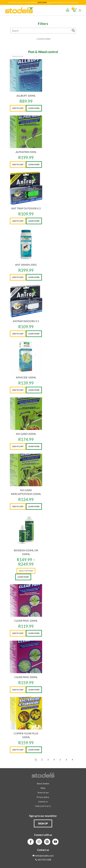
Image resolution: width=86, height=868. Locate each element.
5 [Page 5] (60, 760)
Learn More (34, 108)
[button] (43, 823)
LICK (50, 2)
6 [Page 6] (66, 760)
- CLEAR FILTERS (43, 39)
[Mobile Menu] (80, 10)
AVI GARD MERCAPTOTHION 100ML (26, 492)
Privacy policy (43, 797)
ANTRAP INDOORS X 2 (26, 321)
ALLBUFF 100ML (26, 96)
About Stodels (43, 784)
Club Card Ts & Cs (43, 806)
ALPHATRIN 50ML (26, 152)
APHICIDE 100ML (26, 377)
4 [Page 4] (54, 760)
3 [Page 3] (48, 760)
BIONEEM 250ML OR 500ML (26, 552)
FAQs (43, 788)
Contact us (43, 802)
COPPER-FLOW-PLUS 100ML (26, 735)
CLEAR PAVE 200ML (26, 677)
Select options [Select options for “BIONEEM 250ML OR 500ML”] (26, 571)
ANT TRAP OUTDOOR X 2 (26, 208)
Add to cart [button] (18, 108)
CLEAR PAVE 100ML (26, 621)
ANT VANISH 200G (26, 265)
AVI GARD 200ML (26, 434)
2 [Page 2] (42, 760)
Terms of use (43, 793)
